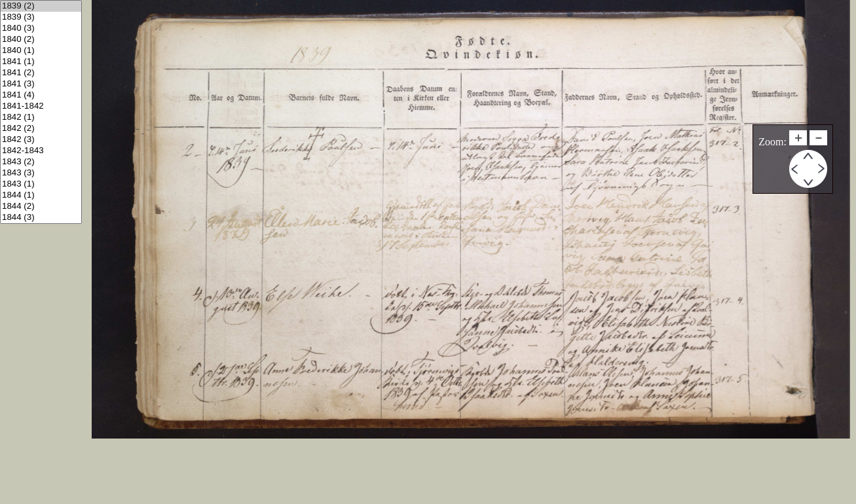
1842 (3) (41, 140)
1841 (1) (41, 62)
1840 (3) (41, 28)
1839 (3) (41, 17)
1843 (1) (41, 184)
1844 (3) (41, 218)
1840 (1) (41, 51)
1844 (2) (41, 207)
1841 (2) (41, 73)
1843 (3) (41, 173)
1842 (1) (41, 117)
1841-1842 (41, 106)
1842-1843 (41, 151)
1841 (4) (41, 95)
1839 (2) (41, 6)
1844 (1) (41, 195)
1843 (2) (41, 162)
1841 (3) (41, 84)
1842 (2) (41, 129)
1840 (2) (41, 40)
